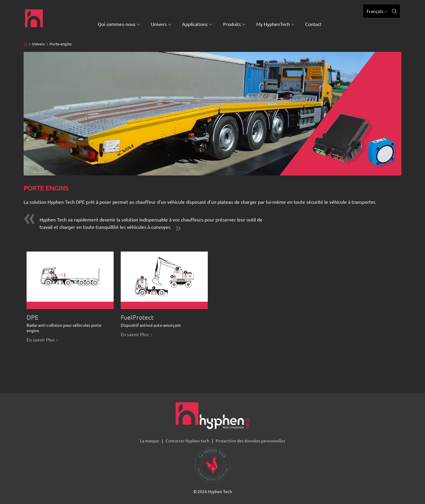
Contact (313, 24)
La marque (149, 441)
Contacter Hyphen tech (187, 441)
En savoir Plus (42, 340)
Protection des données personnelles (250, 441)
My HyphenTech (275, 24)
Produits (234, 24)
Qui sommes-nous (119, 24)
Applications (197, 24)
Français (377, 11)
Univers (161, 24)
